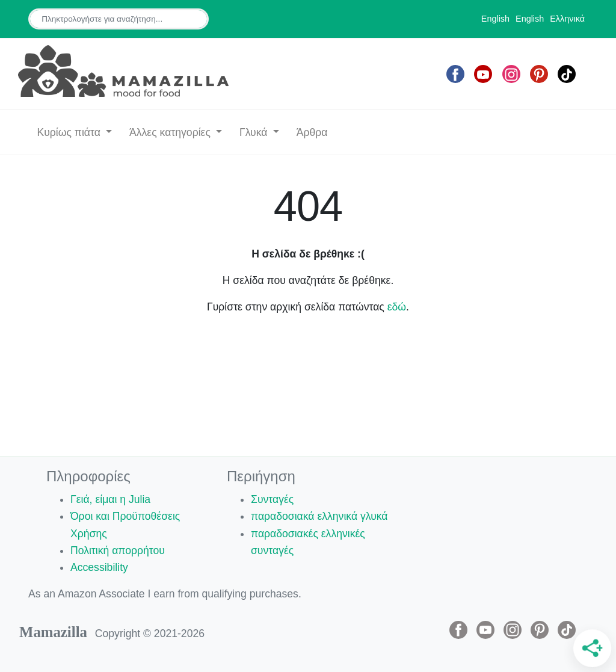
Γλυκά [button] (255, 132)
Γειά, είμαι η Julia (110, 499)
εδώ (397, 307)
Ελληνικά (567, 19)
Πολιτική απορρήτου (118, 550)
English (495, 19)
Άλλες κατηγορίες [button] (171, 132)
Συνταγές (272, 499)
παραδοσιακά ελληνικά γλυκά (319, 516)
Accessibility (99, 567)
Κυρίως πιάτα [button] (70, 132)
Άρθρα (312, 132)
